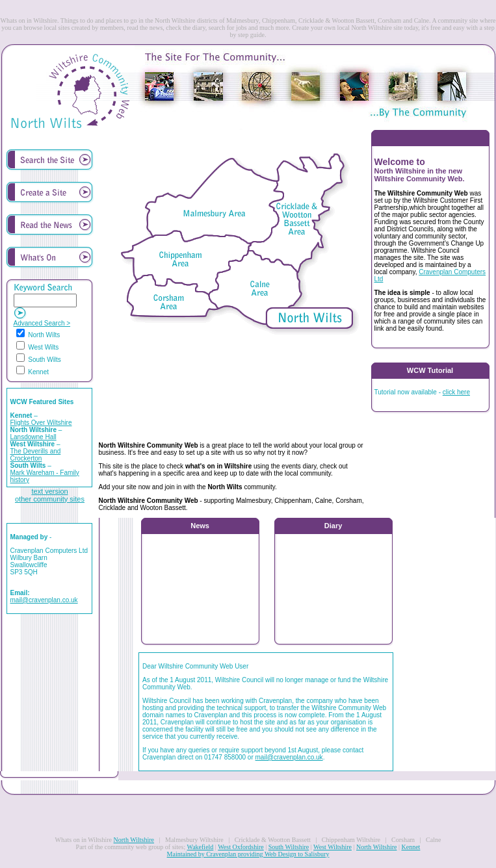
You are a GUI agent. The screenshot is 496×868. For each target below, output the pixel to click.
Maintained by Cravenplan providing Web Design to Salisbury (248, 854)
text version (49, 491)
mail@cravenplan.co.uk (44, 600)
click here (456, 392)
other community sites (50, 499)
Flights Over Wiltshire (41, 423)
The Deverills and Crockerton (36, 455)
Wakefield (201, 847)
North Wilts (38, 335)
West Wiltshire (333, 847)
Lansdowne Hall (33, 437)
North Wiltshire (134, 840)
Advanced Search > (42, 323)
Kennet (411, 847)
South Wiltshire (289, 847)
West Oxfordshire (241, 847)
